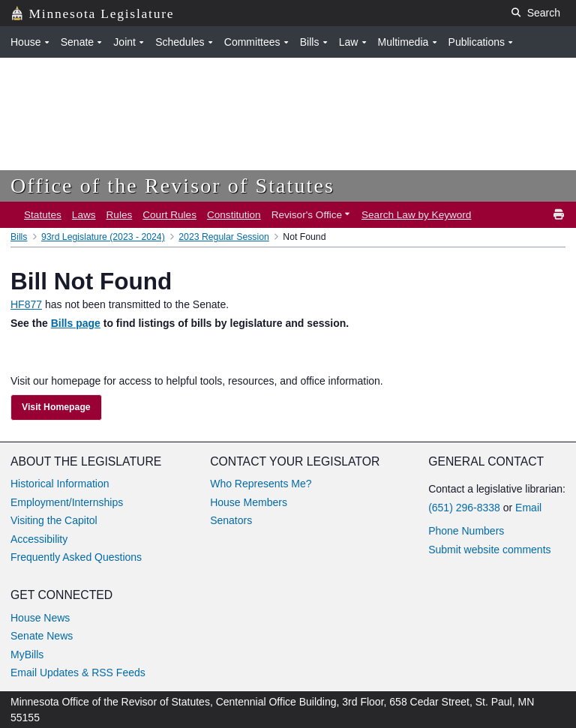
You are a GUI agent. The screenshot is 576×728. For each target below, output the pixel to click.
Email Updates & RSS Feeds (78, 673)
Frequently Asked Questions (76, 557)
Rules (120, 215)
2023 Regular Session (224, 237)
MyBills (27, 655)
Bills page (76, 323)
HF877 (26, 304)
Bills (19, 237)
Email (528, 508)
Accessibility (39, 539)
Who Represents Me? (261, 484)
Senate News (42, 636)
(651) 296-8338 (464, 508)
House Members (249, 502)
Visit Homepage (56, 407)
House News (40, 618)
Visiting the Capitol (54, 520)
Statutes (43, 215)
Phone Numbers (466, 531)
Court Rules (169, 215)
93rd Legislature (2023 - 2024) (103, 237)
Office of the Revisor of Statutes (172, 186)
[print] (559, 215)
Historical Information (60, 484)
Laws (84, 215)
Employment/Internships (67, 502)
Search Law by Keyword (416, 215)
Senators (231, 520)
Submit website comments (489, 550)
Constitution (234, 215)
